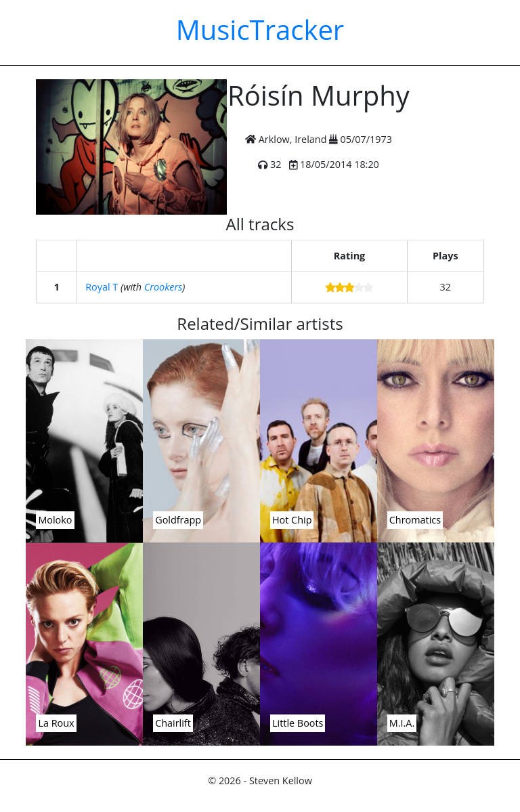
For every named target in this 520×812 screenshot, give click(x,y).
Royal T (102, 287)
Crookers (163, 287)
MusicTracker (260, 29)
